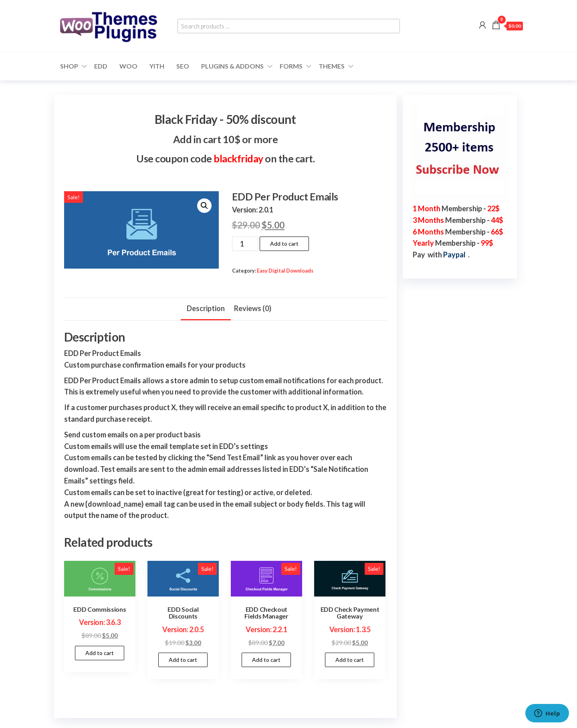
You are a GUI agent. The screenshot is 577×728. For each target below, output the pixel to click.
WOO (128, 66)
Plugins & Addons (232, 66)
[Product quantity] (245, 244)
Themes (332, 66)
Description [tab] (206, 308)
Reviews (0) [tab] (253, 308)
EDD (101, 66)
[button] (204, 206)
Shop (69, 66)
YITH (157, 66)
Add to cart (284, 244)
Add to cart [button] (100, 653)
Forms (291, 66)
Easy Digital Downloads (285, 271)
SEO (183, 66)
